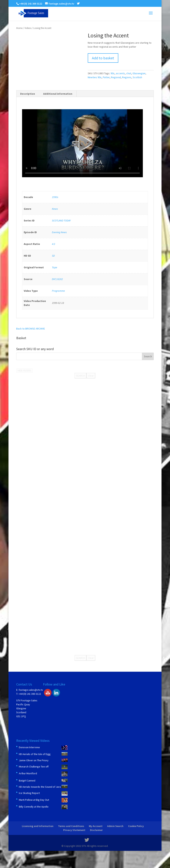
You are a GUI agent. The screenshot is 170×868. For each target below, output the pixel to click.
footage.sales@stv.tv (31, 690)
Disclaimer (96, 830)
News (55, 209)
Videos (28, 28)
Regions (127, 77)
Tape (55, 267)
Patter (106, 77)
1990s (55, 197)
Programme (58, 291)
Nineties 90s (95, 77)
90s (113, 73)
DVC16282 (57, 279)
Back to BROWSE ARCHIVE (31, 329)
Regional (116, 77)
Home (19, 28)
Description (28, 94)
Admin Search (115, 826)
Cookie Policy (136, 826)
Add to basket (103, 58)
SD (53, 256)
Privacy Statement (74, 830)
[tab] (28, 94)
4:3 (53, 244)
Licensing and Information (38, 826)
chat (129, 73)
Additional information (58, 94)
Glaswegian (139, 73)
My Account (96, 826)
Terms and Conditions (71, 826)
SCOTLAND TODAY (61, 220)
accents (120, 73)
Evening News (59, 232)
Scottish (137, 77)
